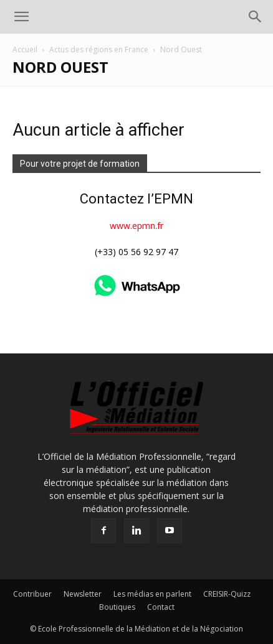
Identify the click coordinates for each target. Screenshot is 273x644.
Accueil (25, 49)
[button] (21, 17)
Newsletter (83, 594)
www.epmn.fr (136, 226)
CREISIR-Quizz (227, 594)
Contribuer (32, 594)
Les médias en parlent (152, 594)
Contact (161, 607)
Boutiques (117, 607)
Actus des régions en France (99, 49)
